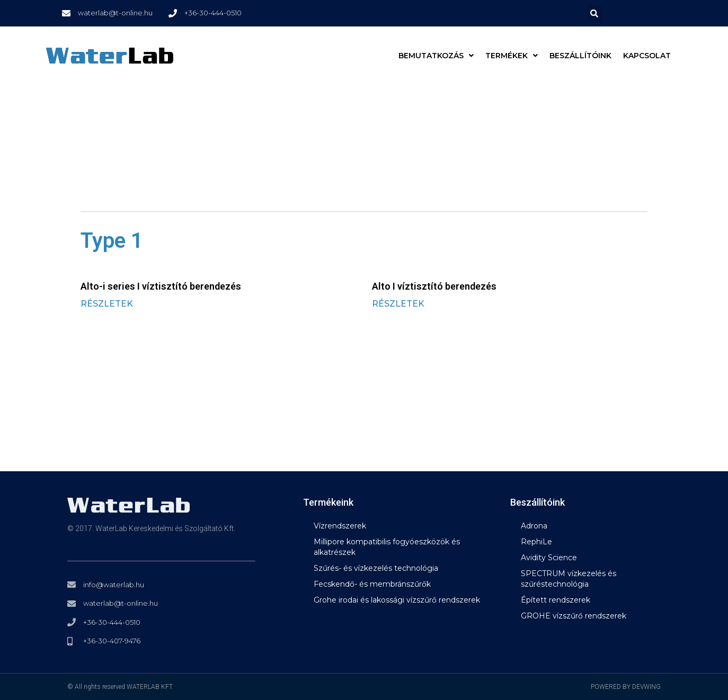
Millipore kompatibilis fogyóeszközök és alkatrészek (387, 547)
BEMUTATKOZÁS (436, 56)
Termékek (512, 56)
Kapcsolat (647, 56)
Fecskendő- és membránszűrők (372, 584)
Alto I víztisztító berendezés (434, 286)
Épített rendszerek (556, 600)
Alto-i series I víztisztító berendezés (161, 286)
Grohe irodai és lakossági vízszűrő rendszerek (397, 600)
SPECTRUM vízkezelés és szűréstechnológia (569, 579)
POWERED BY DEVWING (626, 687)
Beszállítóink (580, 56)
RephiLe (536, 542)
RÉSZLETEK (107, 304)
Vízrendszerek (340, 526)
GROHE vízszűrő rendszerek (574, 616)
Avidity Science (549, 558)
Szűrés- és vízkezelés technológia (376, 568)
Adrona (534, 526)
